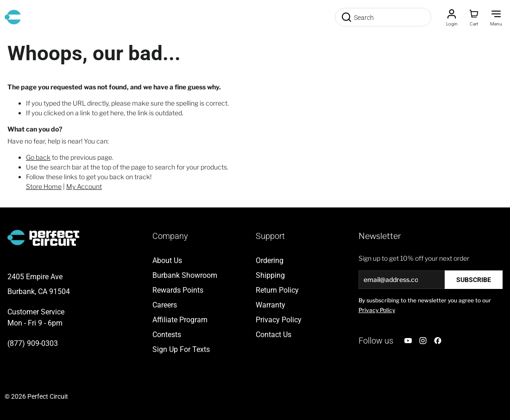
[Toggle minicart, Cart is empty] (474, 17)
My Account (84, 186)
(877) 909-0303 (33, 343)
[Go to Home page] (13, 17)
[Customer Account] (452, 17)
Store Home (44, 186)
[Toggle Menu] (496, 17)
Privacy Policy (377, 310)
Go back (38, 157)
